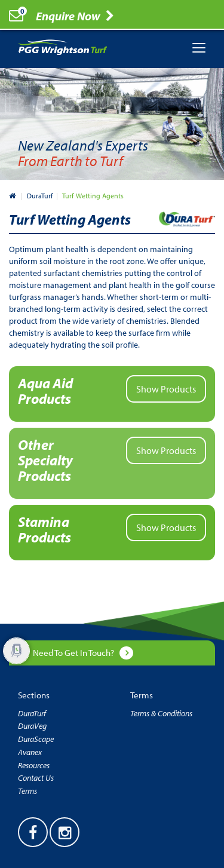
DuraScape (36, 739)
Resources (34, 765)
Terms (27, 791)
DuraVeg (32, 726)
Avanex (30, 752)
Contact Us (36, 778)
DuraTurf (40, 196)
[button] (112, 394)
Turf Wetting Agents (93, 196)
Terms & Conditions (161, 713)
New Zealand (13, 196)
